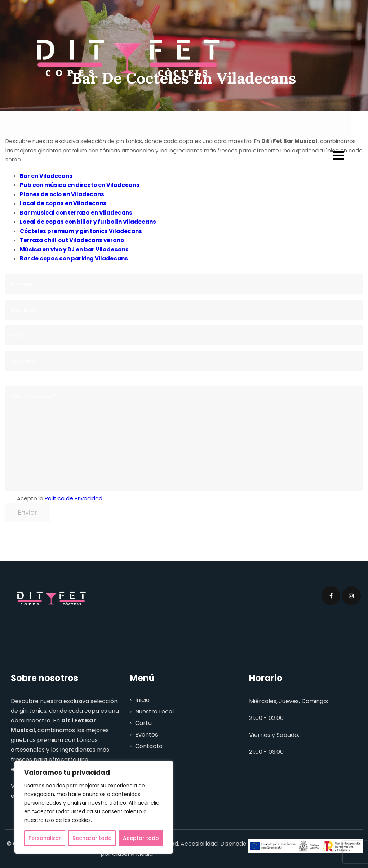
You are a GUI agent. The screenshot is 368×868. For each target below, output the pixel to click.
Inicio (142, 700)
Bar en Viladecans (46, 176)
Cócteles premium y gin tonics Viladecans (81, 231)
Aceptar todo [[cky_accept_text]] (141, 838)
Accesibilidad (199, 844)
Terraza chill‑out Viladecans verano (72, 240)
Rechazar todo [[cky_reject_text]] (92, 838)
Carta (143, 723)
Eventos (147, 735)
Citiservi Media (132, 854)
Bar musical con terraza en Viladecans (76, 213)
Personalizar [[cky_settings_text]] (45, 838)
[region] (94, 807)
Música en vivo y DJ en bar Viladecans (74, 249)
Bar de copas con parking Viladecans (74, 258)
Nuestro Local (154, 712)
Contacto (149, 746)
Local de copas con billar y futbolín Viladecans (88, 222)
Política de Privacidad (74, 498)
